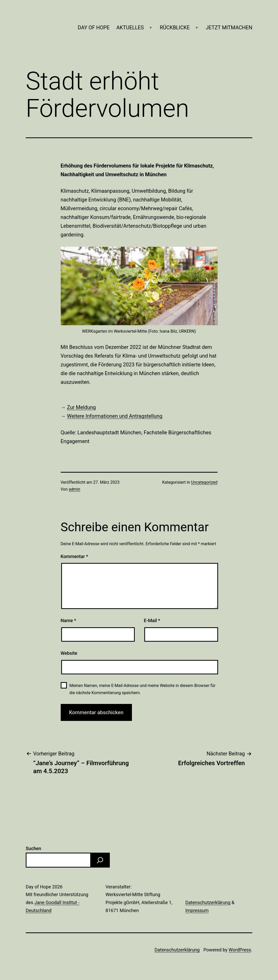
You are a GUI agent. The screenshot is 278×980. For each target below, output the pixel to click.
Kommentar (74, 556)
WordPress (240, 950)
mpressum (198, 910)
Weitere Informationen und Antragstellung (115, 416)
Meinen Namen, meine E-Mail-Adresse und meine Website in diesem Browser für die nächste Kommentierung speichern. (142, 689)
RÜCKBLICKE (175, 28)
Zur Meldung (81, 407)
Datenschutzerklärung (208, 902)
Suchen (33, 848)
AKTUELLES (130, 28)
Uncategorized (204, 482)
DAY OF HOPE (94, 28)
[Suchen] (100, 860)
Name (68, 620)
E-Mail (152, 620)
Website (69, 653)
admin (74, 489)
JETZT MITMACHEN (229, 28)
